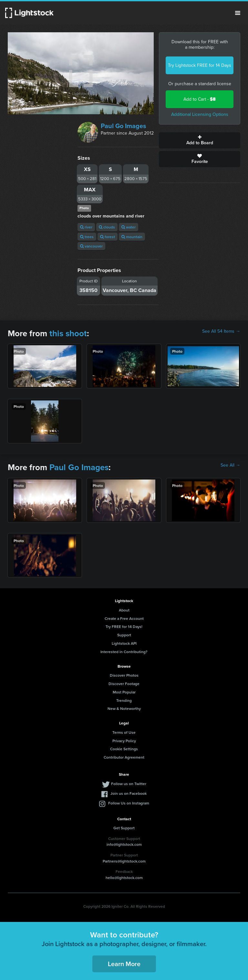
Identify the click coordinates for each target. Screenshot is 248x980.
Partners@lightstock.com (124, 861)
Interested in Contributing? (124, 652)
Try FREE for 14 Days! (124, 626)
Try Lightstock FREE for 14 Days (200, 65)
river (86, 227)
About (124, 610)
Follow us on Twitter (129, 784)
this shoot (68, 333)
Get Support (124, 828)
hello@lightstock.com (124, 878)
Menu (238, 13)
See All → (230, 465)
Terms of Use (124, 732)
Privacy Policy (124, 741)
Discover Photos (124, 675)
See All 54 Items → (221, 331)
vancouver (91, 246)
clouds (107, 227)
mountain (132, 237)
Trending (124, 700)
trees (87, 237)
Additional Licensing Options (200, 114)
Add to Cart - (200, 99)
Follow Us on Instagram (129, 803)
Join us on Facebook (129, 793)
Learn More (124, 964)
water (129, 227)
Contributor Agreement (124, 757)
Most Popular (124, 692)
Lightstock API (124, 643)
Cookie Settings (124, 749)
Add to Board (200, 140)
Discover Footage (124, 684)
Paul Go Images (124, 126)
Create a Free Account (124, 618)
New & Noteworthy (124, 708)
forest (108, 237)
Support (124, 635)
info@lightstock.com (124, 844)
